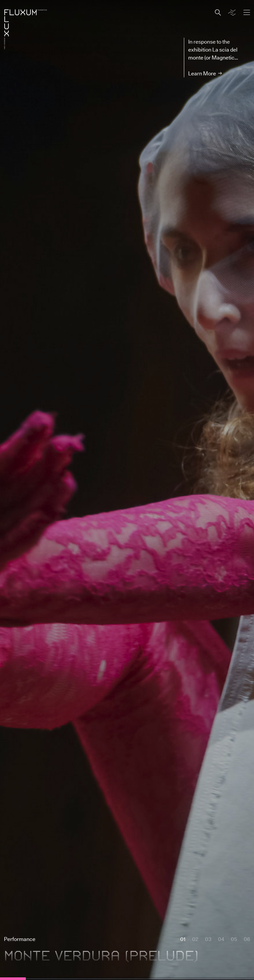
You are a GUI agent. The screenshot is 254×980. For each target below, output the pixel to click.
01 (183, 939)
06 (247, 939)
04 (221, 939)
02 (195, 939)
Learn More (202, 73)
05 (234, 939)
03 (208, 939)
